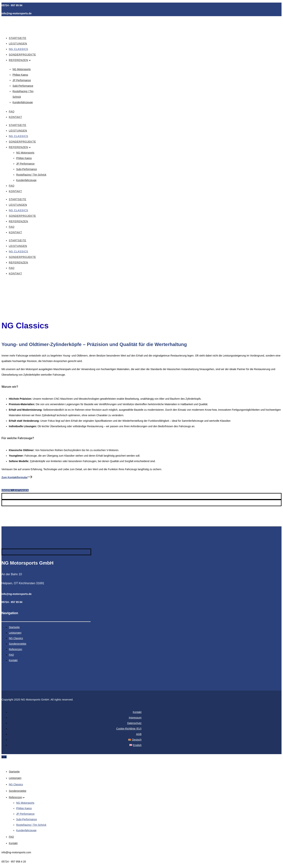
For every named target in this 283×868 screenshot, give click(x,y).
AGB (139, 734)
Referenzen (18, 60)
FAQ (12, 111)
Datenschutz (134, 723)
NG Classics (18, 49)
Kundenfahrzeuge (23, 102)
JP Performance (22, 80)
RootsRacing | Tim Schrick (31, 175)
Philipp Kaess (20, 75)
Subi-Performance (23, 86)
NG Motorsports (22, 69)
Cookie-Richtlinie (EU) (129, 729)
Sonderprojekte (22, 55)
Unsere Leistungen (15, 490)
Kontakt (15, 117)
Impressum (135, 718)
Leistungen (18, 44)
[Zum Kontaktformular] (17, 477)
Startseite (18, 38)
